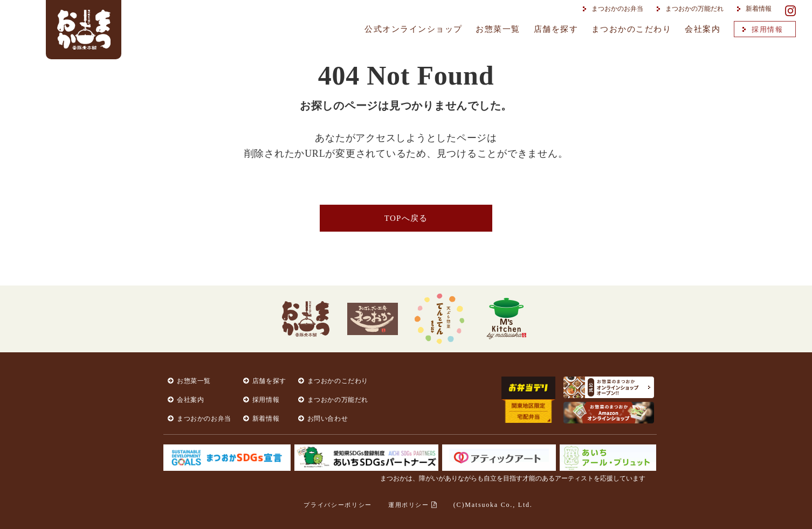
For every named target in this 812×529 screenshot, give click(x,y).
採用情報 (764, 29)
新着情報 (755, 9)
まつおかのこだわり (632, 29)
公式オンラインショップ (414, 29)
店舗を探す (556, 29)
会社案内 (703, 29)
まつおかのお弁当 (614, 9)
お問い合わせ (328, 419)
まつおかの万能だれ (691, 9)
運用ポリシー (413, 505)
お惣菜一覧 (498, 29)
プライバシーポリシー (338, 505)
